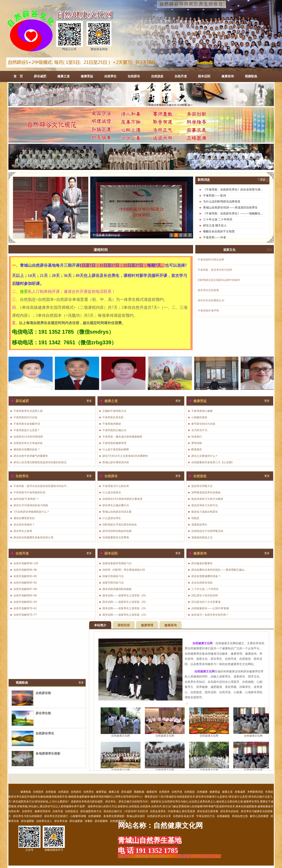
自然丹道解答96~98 (25, 570)
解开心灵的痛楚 (259, 816)
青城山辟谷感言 (136, 816)
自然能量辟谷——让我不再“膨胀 (210, 608)
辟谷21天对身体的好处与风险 (31, 505)
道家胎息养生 (199, 525)
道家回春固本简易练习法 (117, 563)
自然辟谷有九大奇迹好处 (28, 443)
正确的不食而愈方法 (114, 411)
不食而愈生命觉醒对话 (27, 424)
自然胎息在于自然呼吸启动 (207, 531)
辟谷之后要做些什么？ (205, 456)
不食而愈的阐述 (112, 424)
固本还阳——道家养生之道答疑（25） (125, 602)
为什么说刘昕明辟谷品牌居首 (222, 201)
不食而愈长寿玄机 (113, 417)
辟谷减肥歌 (28, 821)
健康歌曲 (26, 792)
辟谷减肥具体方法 (91, 811)
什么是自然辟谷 (112, 492)
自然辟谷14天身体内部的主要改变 (122, 499)
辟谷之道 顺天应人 (215, 225)
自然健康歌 (95, 816)
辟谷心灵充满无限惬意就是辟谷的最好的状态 (40, 462)
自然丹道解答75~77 (25, 615)
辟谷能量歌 (101, 821)
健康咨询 (228, 76)
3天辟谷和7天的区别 (136, 811)
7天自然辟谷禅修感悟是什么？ (32, 512)
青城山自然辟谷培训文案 (117, 512)
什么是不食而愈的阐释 (116, 450)
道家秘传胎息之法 (202, 537)
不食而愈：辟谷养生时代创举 (215, 270)
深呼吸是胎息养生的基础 (206, 492)
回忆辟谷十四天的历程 (205, 596)
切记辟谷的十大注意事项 (206, 602)
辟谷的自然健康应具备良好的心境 (33, 537)
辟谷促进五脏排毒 (208, 811)
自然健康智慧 (118, 821)
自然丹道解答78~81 (25, 608)
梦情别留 (197, 443)
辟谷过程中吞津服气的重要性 (31, 456)
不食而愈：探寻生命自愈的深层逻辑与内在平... (41, 486)
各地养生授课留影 (114, 816)
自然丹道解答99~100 (26, 563)
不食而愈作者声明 (208, 311)
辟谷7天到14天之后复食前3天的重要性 (125, 456)
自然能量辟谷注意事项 (116, 537)
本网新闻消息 (255, 792)
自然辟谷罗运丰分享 (159, 816)
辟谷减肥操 (76, 821)
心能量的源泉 (199, 417)
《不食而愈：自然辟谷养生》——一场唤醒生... (233, 213)
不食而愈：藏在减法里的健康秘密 (122, 437)
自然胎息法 (72, 811)
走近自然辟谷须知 (202, 583)
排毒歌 (89, 821)
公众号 (29, 839)
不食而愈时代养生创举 (211, 260)
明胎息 (195, 518)
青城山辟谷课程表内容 (116, 462)
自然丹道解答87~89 (25, 589)
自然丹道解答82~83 (25, 602)
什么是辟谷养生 (112, 518)
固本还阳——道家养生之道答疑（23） (125, 615)
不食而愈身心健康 (202, 411)
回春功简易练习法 (113, 576)
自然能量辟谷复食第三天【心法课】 (213, 462)
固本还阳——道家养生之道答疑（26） (125, 596)
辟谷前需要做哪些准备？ (206, 576)
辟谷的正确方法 (113, 811)
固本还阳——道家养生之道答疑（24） (125, 608)
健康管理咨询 (42, 811)
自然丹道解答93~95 (25, 576)
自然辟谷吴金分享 (184, 816)
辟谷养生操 (61, 821)
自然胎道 (51, 792)
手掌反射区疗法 (205, 816)
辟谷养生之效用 (23, 531)
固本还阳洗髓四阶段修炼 (117, 589)
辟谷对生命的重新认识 (211, 300)
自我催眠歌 (223, 816)
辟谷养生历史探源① (56, 816)
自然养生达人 (44, 821)
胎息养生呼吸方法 (202, 486)
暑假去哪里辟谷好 (24, 518)
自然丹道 (181, 76)
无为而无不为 (199, 430)
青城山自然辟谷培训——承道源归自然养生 (230, 207)
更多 (263, 180)
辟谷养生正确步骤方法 (116, 505)
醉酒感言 (197, 450)
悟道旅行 (197, 437)
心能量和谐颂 (78, 816)
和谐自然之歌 (240, 816)
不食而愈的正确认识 (114, 430)
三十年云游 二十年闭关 (218, 219)
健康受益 (87, 76)
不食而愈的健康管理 (114, 443)
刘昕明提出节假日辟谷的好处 (120, 525)
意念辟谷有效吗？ (24, 525)
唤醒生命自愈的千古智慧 (219, 231)
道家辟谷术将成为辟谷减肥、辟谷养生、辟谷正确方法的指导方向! (110, 802)
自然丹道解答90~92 (25, 583)
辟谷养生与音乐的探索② (28, 816)
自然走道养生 (158, 811)
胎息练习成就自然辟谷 (205, 512)
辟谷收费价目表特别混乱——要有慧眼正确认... (219, 570)
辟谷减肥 (40, 76)
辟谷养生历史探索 (208, 290)
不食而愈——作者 (215, 237)
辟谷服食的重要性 (202, 563)
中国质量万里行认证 (106, 235)
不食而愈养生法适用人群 (28, 411)
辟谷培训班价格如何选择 (117, 531)
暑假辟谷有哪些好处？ (27, 450)
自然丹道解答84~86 (25, 596)
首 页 (18, 76)
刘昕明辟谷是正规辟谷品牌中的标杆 (219, 280)
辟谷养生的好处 (230, 811)
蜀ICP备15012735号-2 (152, 856)
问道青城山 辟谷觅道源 (181, 811)
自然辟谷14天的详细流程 (28, 437)
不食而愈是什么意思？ (27, 430)
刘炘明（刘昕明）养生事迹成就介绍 (124, 570)
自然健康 (202, 792)
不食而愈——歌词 (215, 196)
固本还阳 (204, 76)
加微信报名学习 (54, 839)
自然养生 (110, 76)
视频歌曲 (251, 76)
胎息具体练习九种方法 (205, 505)
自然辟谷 (134, 76)
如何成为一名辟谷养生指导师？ (210, 615)
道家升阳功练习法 (113, 583)
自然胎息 (157, 76)
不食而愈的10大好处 (26, 417)
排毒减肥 (240, 792)
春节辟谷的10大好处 (203, 424)
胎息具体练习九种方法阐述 (207, 499)
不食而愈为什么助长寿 (116, 486)
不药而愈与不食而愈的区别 (29, 492)
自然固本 (38, 792)
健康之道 (63, 76)
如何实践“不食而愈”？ (26, 499)
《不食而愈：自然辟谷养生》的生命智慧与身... (233, 190)
